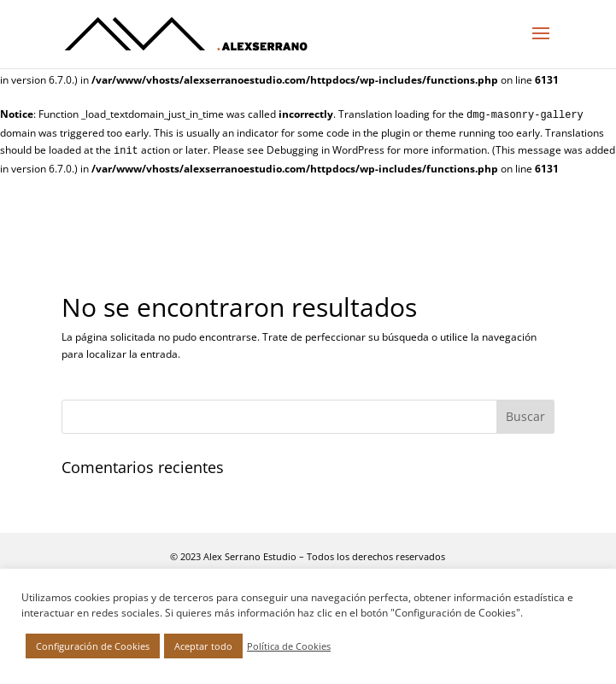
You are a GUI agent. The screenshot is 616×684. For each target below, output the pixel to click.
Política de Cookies (289, 646)
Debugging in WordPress (326, 150)
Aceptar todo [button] (203, 646)
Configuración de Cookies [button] (93, 646)
